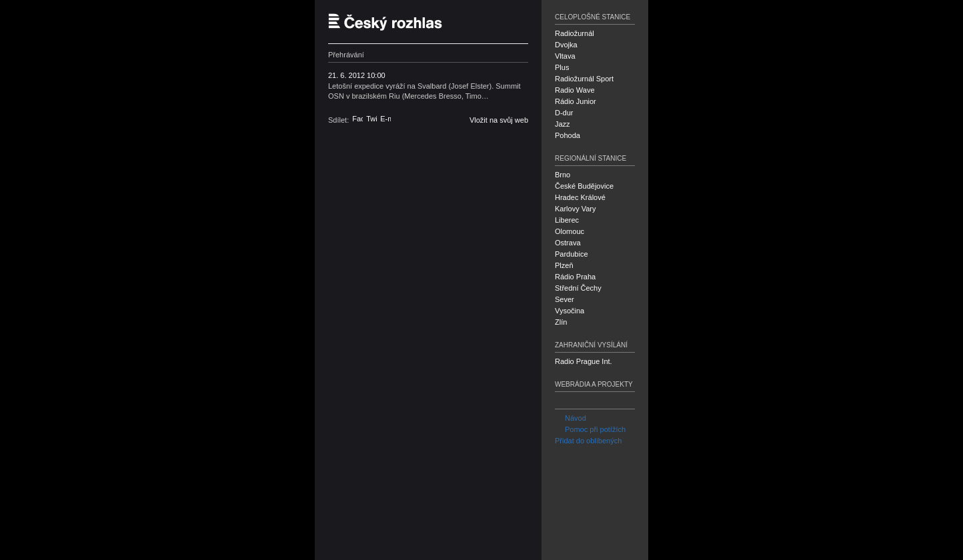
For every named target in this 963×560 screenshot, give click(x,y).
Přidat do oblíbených (588, 441)
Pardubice (572, 254)
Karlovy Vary (576, 209)
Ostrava (568, 243)
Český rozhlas (391, 22)
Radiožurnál (575, 33)
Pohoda (568, 135)
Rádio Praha (575, 277)
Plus (562, 67)
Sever (565, 299)
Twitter (371, 119)
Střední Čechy (578, 288)
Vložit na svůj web (499, 120)
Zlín (561, 322)
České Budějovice (584, 186)
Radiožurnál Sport (584, 79)
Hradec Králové (580, 197)
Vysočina (570, 311)
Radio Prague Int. (584, 361)
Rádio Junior (576, 101)
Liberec (567, 220)
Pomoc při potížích (590, 429)
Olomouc (570, 231)
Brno (563, 175)
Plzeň (564, 265)
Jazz (563, 124)
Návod (571, 418)
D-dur (564, 113)
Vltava (565, 56)
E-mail (385, 119)
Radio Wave (575, 90)
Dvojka (566, 45)
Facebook (357, 119)
